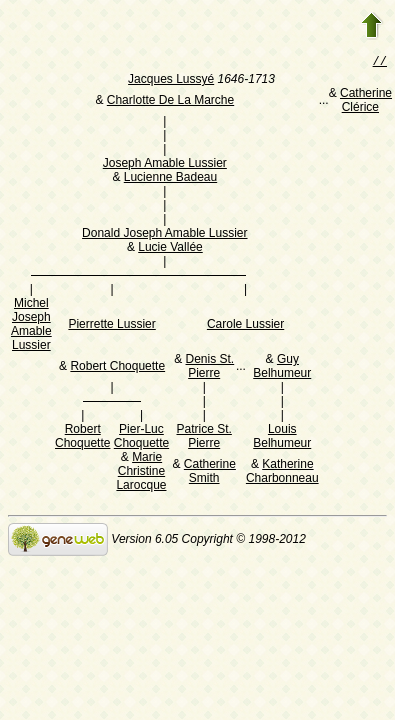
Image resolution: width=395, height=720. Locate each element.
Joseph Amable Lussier (165, 165)
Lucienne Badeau (170, 179)
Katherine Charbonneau (282, 473)
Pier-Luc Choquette (141, 438)
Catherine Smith (210, 473)
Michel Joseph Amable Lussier (31, 326)
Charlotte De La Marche (170, 102)
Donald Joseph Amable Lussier (164, 235)
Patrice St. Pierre (204, 438)
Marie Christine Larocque (141, 473)
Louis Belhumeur (282, 438)
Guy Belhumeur (282, 368)
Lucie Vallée (170, 249)
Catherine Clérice (366, 102)
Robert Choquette (117, 368)
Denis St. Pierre (210, 368)
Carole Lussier (245, 326)
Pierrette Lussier (111, 326)
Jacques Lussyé (171, 81)
